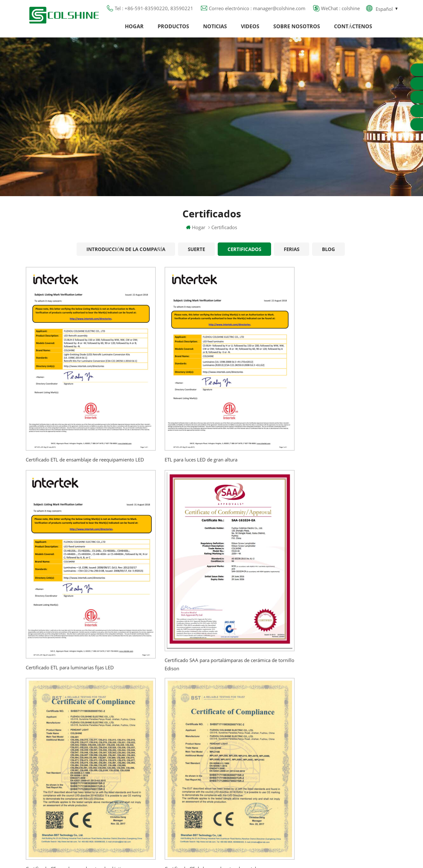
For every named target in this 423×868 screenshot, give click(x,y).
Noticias (215, 30)
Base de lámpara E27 (250, 760)
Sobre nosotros (297, 30)
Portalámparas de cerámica (257, 794)
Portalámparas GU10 (249, 714)
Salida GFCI (239, 726)
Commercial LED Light (263, 855)
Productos (173, 30)
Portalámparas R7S (247, 748)
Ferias (292, 257)
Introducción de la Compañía (126, 257)
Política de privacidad (168, 760)
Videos (250, 30)
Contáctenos (353, 30)
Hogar (134, 30)
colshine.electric (344, 755)
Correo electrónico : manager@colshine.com (257, 11)
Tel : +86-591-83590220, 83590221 (154, 11)
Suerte (196, 257)
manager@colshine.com (353, 744)
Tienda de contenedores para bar (263, 771)
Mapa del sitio (160, 771)
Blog (328, 257)
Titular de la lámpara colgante (261, 805)
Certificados (244, 257)
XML (150, 783)
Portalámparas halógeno (253, 703)
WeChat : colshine (340, 11)
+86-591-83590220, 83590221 (361, 732)
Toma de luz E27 (245, 783)
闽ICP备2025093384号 (212, 845)
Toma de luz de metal (251, 737)
